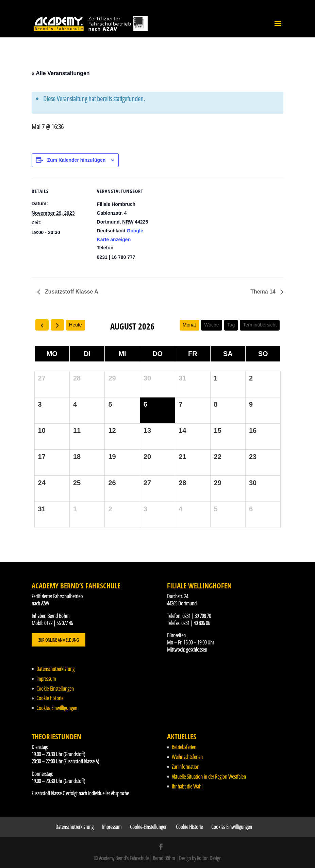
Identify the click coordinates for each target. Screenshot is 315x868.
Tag (231, 325)
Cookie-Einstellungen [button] (55, 689)
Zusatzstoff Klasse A (71, 292)
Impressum (46, 679)
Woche (211, 325)
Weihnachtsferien (187, 757)
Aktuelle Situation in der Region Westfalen (209, 777)
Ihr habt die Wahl (187, 786)
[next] (57, 325)
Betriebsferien (184, 747)
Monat (189, 325)
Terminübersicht (260, 325)
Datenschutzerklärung (55, 669)
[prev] (42, 325)
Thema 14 (264, 292)
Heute (75, 325)
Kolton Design (209, 858)
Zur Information (186, 767)
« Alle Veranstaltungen (61, 73)
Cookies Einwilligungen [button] (57, 708)
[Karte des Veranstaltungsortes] (198, 225)
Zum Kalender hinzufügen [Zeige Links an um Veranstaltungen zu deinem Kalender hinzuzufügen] (76, 160)
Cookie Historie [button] (50, 698)
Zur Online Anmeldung (59, 640)
